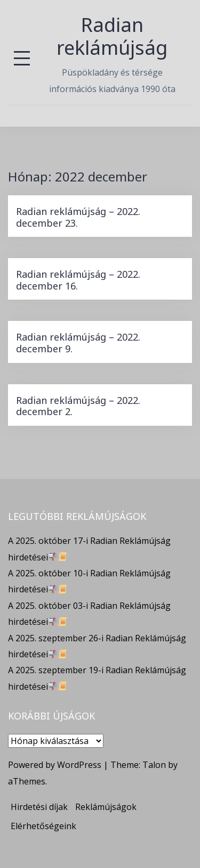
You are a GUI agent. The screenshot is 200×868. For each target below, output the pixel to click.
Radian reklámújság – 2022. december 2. (78, 406)
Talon (154, 765)
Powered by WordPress (55, 765)
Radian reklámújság (112, 36)
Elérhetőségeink (43, 826)
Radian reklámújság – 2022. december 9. (78, 343)
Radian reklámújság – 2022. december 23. (78, 217)
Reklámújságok (106, 807)
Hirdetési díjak (39, 807)
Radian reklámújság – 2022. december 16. (78, 280)
